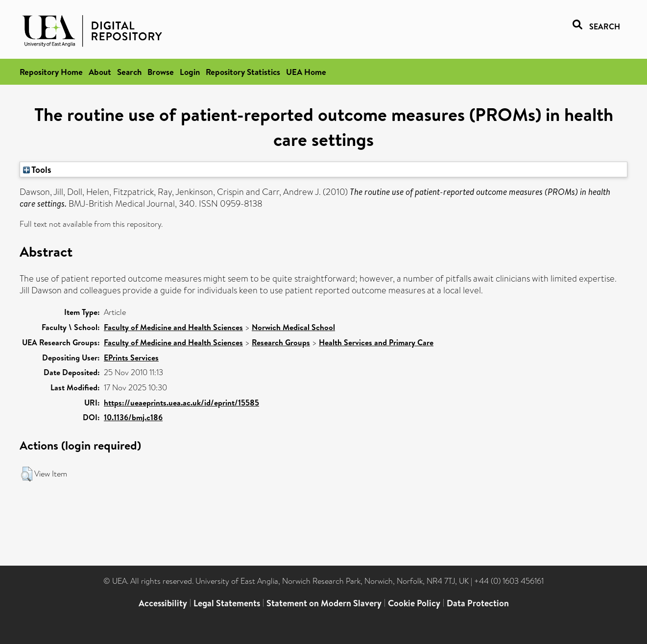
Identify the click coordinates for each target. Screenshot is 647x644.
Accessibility (163, 603)
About (100, 72)
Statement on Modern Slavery (324, 603)
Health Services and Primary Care (376, 342)
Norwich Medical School (293, 327)
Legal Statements (227, 603)
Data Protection (478, 603)
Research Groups (281, 342)
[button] (27, 474)
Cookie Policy (414, 603)
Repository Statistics (243, 72)
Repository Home (51, 72)
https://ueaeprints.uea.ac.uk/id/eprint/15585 (181, 403)
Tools (37, 169)
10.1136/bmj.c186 (133, 417)
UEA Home (306, 72)
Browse (161, 72)
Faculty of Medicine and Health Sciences (173, 327)
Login (190, 72)
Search (129, 72)
